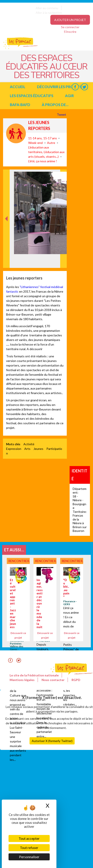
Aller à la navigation (49, 13)
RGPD (76, 680)
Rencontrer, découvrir (16, 133)
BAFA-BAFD (20, 105)
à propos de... (55, 105)
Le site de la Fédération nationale (34, 675)
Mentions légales (22, 680)
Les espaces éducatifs (32, 96)
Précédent (6, 261)
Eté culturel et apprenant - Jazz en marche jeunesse (13, 605)
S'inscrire (70, 32)
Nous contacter (53, 680)
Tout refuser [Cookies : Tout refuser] (29, 848)
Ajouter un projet (70, 20)
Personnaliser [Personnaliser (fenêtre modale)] (29, 857)
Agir (69, 96)
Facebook (75, 87)
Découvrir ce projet (18, 635)
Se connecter (70, 27)
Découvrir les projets (59, 87)
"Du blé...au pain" (66, 588)
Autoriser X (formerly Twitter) (52, 741)
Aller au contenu (47, 8)
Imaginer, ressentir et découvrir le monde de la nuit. (40, 605)
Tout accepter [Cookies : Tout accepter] (29, 838)
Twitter (84, 87)
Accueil (18, 87)
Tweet (62, 114)
